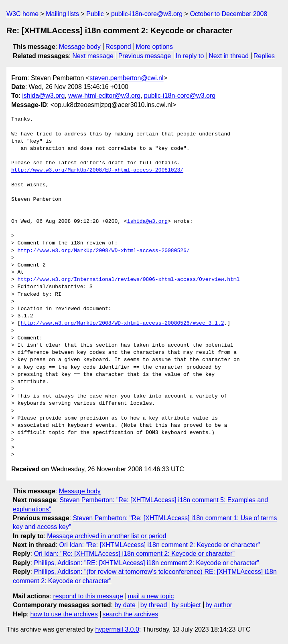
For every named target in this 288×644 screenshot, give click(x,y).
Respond (118, 47)
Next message (93, 56)
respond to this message (88, 596)
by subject (186, 605)
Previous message (145, 56)
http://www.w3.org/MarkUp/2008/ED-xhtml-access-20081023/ (97, 170)
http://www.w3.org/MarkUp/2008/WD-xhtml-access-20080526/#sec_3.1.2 (122, 323)
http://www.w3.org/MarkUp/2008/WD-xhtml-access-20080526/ (104, 251)
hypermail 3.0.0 (117, 629)
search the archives (131, 614)
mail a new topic (151, 596)
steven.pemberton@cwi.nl (126, 78)
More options (155, 47)
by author (219, 605)
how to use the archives (64, 614)
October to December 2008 (228, 14)
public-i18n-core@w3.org (147, 14)
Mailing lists (62, 14)
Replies (264, 56)
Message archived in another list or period (106, 536)
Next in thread (229, 56)
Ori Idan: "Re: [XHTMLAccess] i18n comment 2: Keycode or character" (160, 545)
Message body (80, 47)
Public (95, 14)
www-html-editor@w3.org (104, 96)
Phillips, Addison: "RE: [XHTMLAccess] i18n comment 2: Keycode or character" (146, 563)
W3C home (22, 14)
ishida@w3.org (43, 96)
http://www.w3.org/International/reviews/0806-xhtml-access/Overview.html (129, 280)
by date (125, 605)
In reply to (190, 56)
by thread (154, 605)
